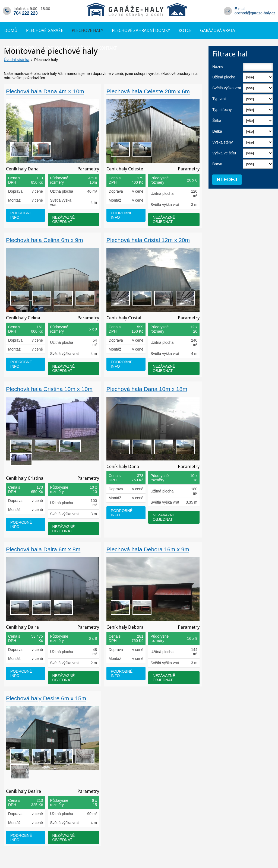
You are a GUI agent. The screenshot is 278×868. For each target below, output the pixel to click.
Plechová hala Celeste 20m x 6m (148, 91)
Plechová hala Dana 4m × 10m (45, 91)
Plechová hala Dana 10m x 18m (147, 389)
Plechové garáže (45, 31)
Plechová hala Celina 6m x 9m (45, 240)
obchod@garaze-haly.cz (255, 13)
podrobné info (21, 215)
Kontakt (108, 48)
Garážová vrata (218, 31)
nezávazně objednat (63, 220)
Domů (11, 31)
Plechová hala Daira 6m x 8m (43, 549)
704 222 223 (26, 13)
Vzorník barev (20, 48)
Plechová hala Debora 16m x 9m (148, 549)
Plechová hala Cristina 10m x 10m (49, 389)
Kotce (185, 31)
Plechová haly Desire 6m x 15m (46, 698)
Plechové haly (87, 31)
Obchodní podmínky (67, 48)
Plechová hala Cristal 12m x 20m (148, 240)
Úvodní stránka (17, 60)
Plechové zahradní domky (141, 31)
